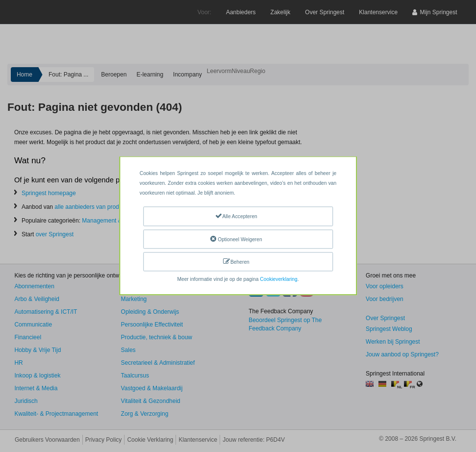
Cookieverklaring (278, 280)
